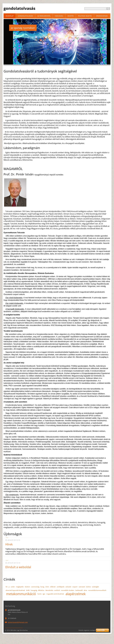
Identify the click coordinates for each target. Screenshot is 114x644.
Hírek (9, 544)
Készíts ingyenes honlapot (87, 630)
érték (28, 590)
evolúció (57, 590)
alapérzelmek (76, 594)
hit (7, 587)
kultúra (88, 587)
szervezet (82, 587)
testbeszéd (79, 590)
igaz (44, 594)
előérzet (53, 587)
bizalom (27, 587)
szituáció (68, 587)
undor (13, 587)
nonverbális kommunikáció (97, 590)
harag (42, 587)
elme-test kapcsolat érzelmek (15, 590)
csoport (75, 587)
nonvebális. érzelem (68, 590)
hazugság (34, 590)
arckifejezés (61, 587)
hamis (40, 594)
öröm (47, 587)
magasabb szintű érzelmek (55, 594)
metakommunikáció (21, 594)
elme (85, 590)
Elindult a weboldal (18, 567)
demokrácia (49, 590)
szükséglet (95, 587)
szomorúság (35, 587)
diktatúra (41, 590)
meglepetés (20, 587)
